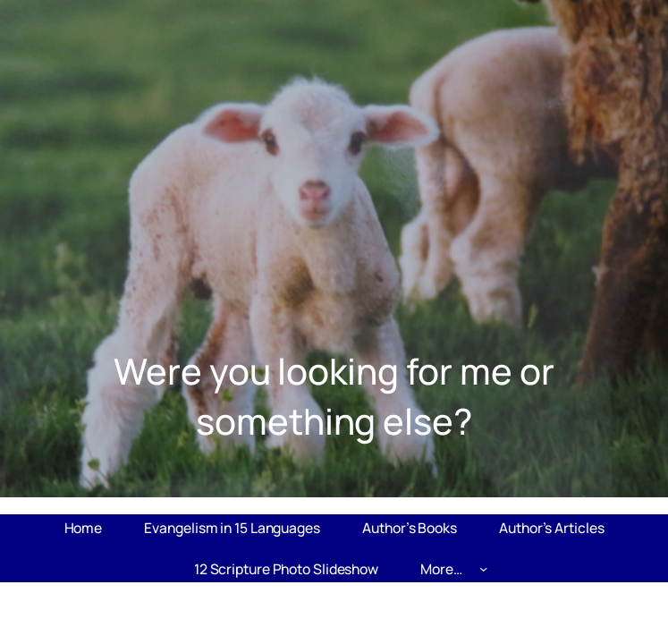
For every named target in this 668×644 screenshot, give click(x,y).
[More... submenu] (483, 568)
